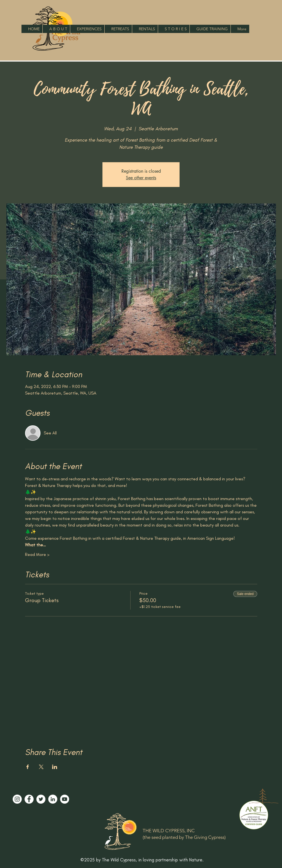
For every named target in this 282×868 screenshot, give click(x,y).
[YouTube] (65, 799)
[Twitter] (41, 799)
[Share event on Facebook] (28, 767)
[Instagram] (17, 799)
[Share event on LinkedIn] (55, 767)
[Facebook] (29, 799)
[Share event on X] (41, 767)
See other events (141, 178)
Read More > (37, 554)
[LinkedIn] (53, 799)
